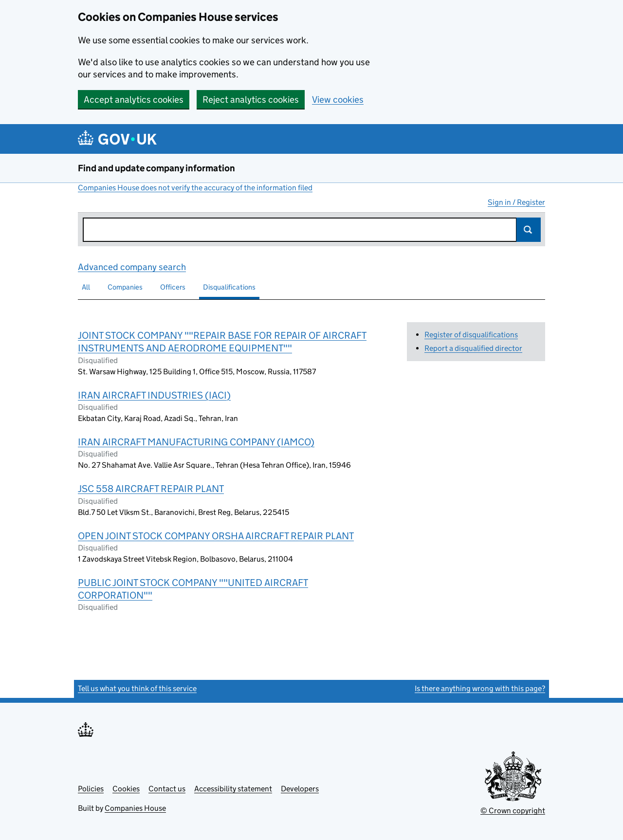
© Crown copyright (513, 811)
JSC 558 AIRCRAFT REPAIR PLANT (151, 489)
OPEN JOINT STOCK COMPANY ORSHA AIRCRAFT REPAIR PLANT (216, 536)
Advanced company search (132, 267)
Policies (91, 789)
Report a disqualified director (473, 348)
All (86, 287)
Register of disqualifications (471, 335)
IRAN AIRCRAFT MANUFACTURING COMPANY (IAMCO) (196, 442)
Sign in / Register (516, 202)
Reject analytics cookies (251, 100)
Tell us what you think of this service (137, 688)
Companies (125, 287)
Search (529, 230)
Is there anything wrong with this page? (480, 688)
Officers (173, 287)
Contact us (167, 789)
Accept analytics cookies (134, 100)
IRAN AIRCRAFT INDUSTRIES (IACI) (154, 395)
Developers (300, 789)
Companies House (135, 808)
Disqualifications (229, 287)
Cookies (126, 789)
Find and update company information (156, 168)
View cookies (338, 100)
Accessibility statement (233, 789)
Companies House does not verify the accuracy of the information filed (195, 188)
